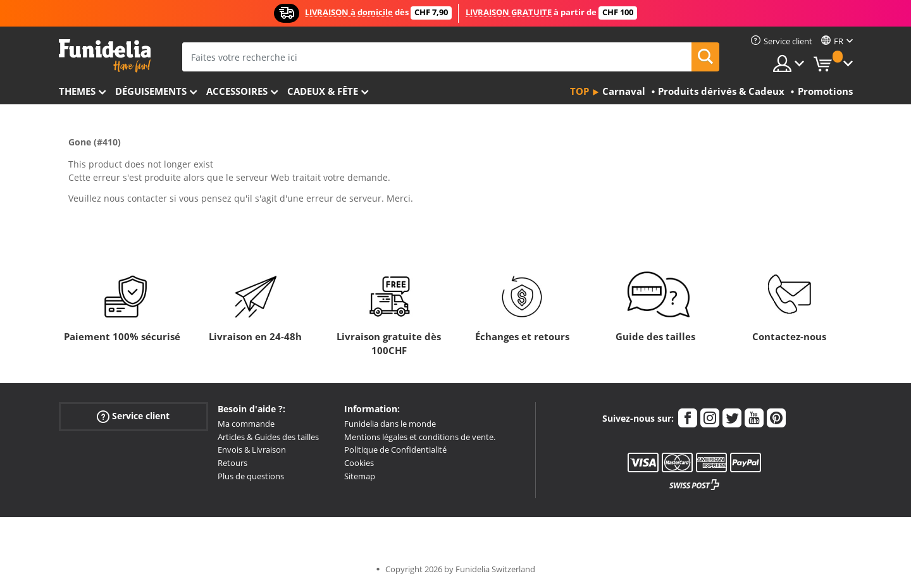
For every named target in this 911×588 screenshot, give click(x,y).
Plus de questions (251, 476)
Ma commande (246, 424)
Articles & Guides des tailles (268, 437)
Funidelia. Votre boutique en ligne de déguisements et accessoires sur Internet (105, 56)
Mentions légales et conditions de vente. (420, 437)
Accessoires (237, 91)
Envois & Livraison (252, 450)
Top (579, 91)
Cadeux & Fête (323, 91)
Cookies (359, 463)
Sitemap (360, 476)
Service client (133, 416)
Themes (77, 91)
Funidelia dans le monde (390, 424)
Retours (232, 463)
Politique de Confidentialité (395, 450)
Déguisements (151, 91)
